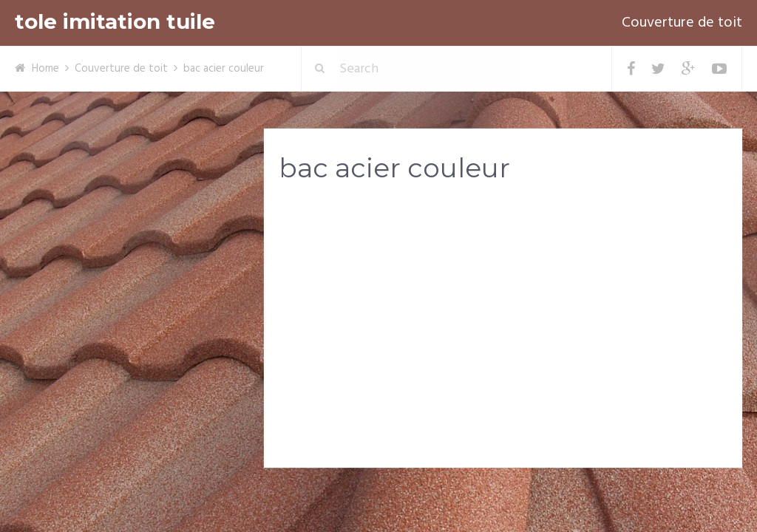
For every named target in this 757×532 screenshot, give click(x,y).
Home (45, 69)
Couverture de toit (682, 23)
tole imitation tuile (115, 22)
